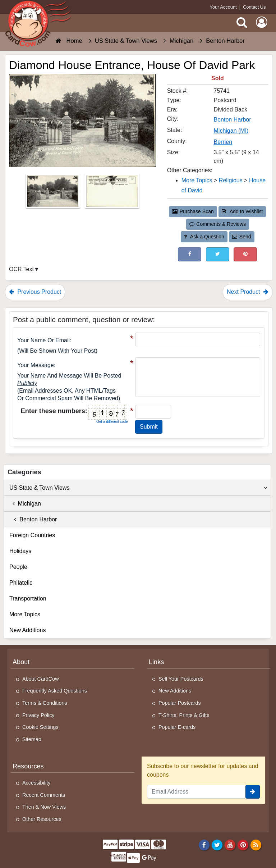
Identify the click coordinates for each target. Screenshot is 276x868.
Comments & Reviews (218, 224)
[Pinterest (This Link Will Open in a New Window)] (245, 254)
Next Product (248, 292)
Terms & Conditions (45, 703)
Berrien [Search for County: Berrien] (223, 142)
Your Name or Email (43, 340)
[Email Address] (196, 792)
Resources (28, 766)
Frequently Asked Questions (55, 691)
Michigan (25, 504)
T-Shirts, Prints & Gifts (184, 715)
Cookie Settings (40, 727)
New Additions (27, 630)
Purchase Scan (193, 211)
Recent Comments (44, 795)
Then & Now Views (44, 807)
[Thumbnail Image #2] (112, 193)
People (18, 567)
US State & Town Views (138, 488)
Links (156, 662)
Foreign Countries (32, 535)
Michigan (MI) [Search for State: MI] (231, 131)
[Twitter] (217, 845)
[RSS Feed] (256, 845)
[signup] (253, 792)
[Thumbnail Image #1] (54, 193)
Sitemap (32, 739)
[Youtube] (230, 845)
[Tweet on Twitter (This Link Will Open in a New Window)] (218, 254)
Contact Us (254, 7)
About (21, 662)
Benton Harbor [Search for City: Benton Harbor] (233, 120)
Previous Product (35, 292)
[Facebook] (204, 845)
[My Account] (262, 22)
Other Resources (42, 819)
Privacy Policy (38, 715)
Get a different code (112, 422)
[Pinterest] (243, 845)
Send (241, 237)
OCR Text (21, 269)
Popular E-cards (177, 727)
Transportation (28, 599)
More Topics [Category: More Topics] (197, 180)
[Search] (242, 22)
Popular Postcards (180, 703)
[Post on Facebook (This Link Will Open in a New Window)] (190, 254)
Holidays (20, 551)
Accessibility (36, 783)
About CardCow (41, 679)
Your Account (223, 7)
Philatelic (21, 583)
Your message (36, 365)
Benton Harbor (33, 519)
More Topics (25, 614)
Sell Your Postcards (181, 679)
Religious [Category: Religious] (231, 180)
